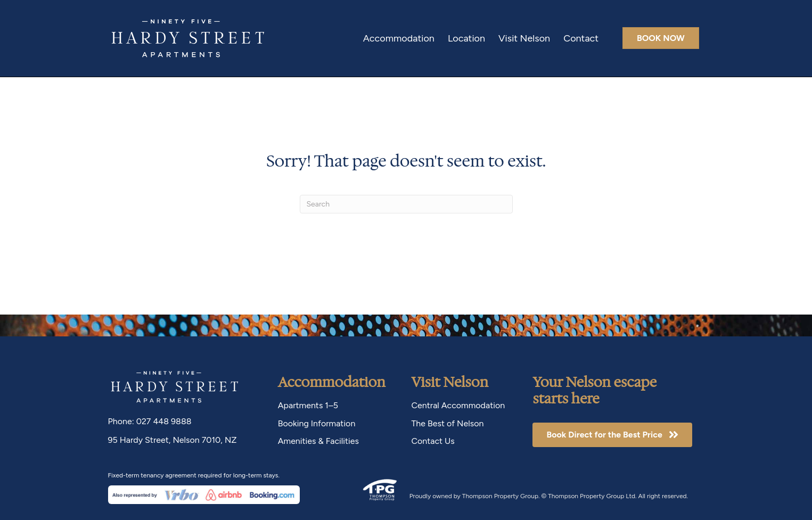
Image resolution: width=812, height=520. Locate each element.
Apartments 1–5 (308, 405)
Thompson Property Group (500, 496)
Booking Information (317, 423)
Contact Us (433, 441)
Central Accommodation (458, 405)
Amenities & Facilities (318, 441)
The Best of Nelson (447, 423)
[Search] (406, 204)
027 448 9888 (164, 421)
